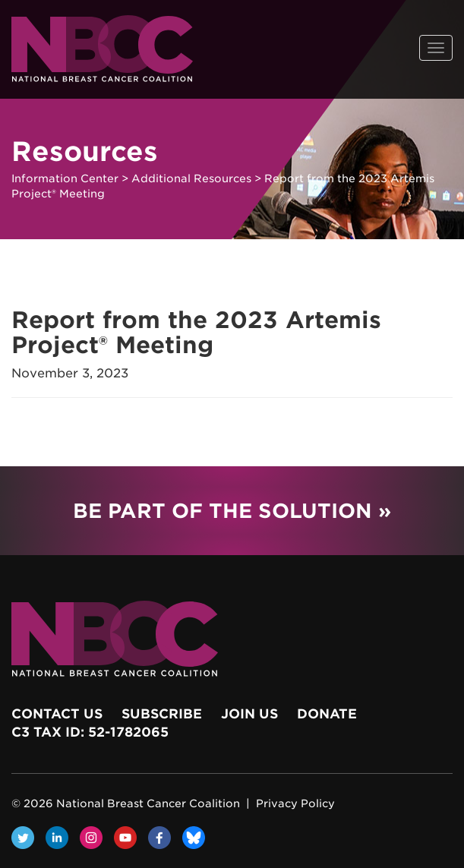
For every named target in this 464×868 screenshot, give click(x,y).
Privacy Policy (295, 803)
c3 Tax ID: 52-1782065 (90, 732)
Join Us (249, 714)
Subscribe (162, 714)
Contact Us (57, 714)
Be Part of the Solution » (232, 511)
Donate (327, 714)
